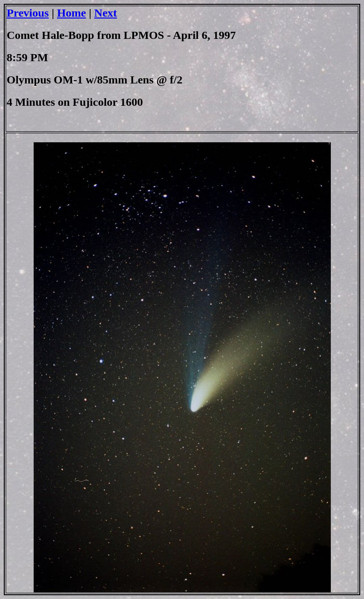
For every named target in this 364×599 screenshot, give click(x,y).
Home (71, 13)
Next (106, 13)
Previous (28, 13)
